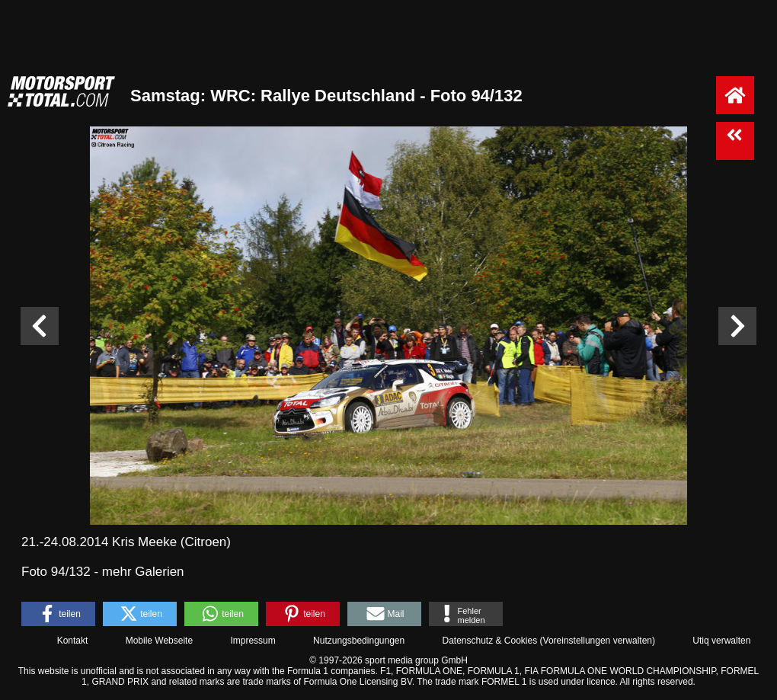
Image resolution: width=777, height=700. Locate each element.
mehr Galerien (143, 572)
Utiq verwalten (721, 641)
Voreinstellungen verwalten (598, 641)
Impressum (253, 641)
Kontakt (73, 641)
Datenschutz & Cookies (489, 641)
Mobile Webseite (160, 641)
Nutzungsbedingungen (359, 641)
